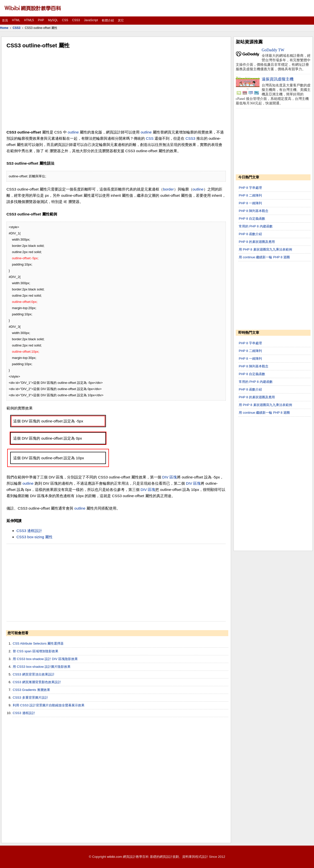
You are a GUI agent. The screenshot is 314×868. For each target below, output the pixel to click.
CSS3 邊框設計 (29, 531)
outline (73, 132)
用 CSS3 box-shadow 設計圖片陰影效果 (42, 667)
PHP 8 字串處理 (250, 188)
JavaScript (91, 20)
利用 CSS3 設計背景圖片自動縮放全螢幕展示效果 (49, 705)
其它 (121, 20)
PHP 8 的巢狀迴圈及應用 (257, 242)
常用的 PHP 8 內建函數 (256, 226)
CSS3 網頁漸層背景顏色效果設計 (37, 682)
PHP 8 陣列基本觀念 (254, 211)
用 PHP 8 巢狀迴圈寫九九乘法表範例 (265, 249)
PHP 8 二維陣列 (250, 195)
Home (4, 28)
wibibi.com (115, 857)
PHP (41, 20)
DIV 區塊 (170, 477)
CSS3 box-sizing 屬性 (35, 537)
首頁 (5, 20)
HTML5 (29, 20)
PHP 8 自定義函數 (252, 219)
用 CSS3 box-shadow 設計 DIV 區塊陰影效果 (45, 659)
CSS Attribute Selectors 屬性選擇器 (38, 643)
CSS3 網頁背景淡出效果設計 (34, 674)
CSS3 (76, 20)
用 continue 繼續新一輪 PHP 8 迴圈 (264, 257)
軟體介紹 (108, 20)
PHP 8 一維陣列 (250, 203)
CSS (65, 20)
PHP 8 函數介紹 (250, 234)
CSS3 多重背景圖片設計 (30, 698)
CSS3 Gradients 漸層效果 (31, 690)
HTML (16, 20)
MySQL (53, 20)
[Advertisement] (116, 89)
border (168, 189)
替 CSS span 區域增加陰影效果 (36, 651)
